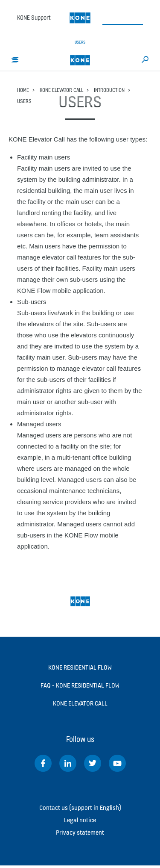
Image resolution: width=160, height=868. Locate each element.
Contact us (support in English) (80, 807)
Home (23, 90)
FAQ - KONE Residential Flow (80, 685)
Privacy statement (80, 832)
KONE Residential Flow (80, 667)
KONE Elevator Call (61, 90)
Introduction (109, 90)
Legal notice (80, 820)
